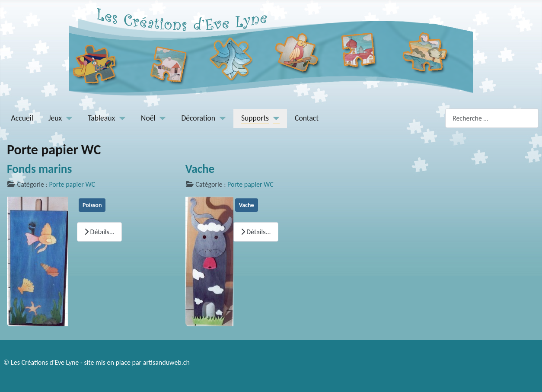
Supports (255, 118)
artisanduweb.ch (166, 362)
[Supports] (274, 118)
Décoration (199, 118)
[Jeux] (67, 118)
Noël (148, 118)
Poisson (92, 205)
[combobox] (492, 118)
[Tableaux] (120, 118)
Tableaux (101, 118)
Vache (200, 169)
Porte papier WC (72, 184)
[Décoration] (221, 118)
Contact (307, 118)
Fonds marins (39, 169)
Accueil (22, 118)
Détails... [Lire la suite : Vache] (256, 232)
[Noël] (161, 118)
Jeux (55, 118)
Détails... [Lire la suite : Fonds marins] (99, 232)
